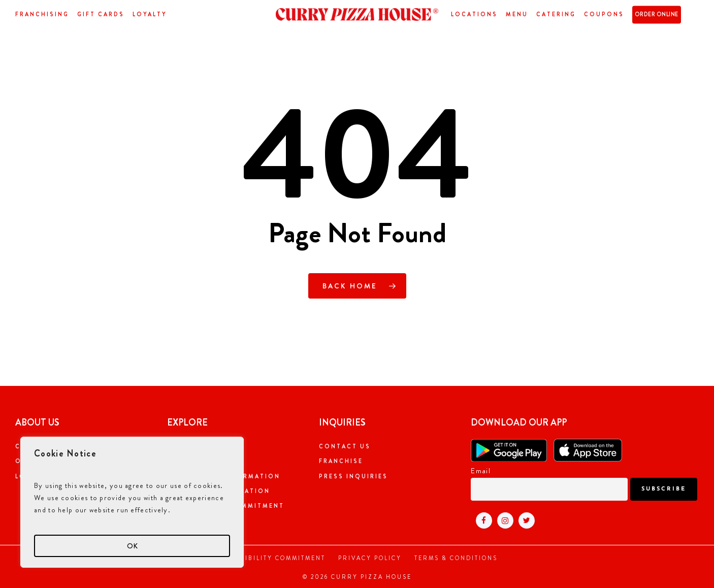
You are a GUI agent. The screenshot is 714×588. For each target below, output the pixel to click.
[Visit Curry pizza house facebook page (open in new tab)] (481, 520)
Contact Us (345, 446)
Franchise (341, 461)
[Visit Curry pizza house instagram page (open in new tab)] (503, 520)
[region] (132, 502)
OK (132, 546)
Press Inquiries (353, 476)
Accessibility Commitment (271, 558)
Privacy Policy (370, 558)
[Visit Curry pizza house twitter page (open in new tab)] (524, 520)
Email (481, 471)
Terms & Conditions (456, 558)
